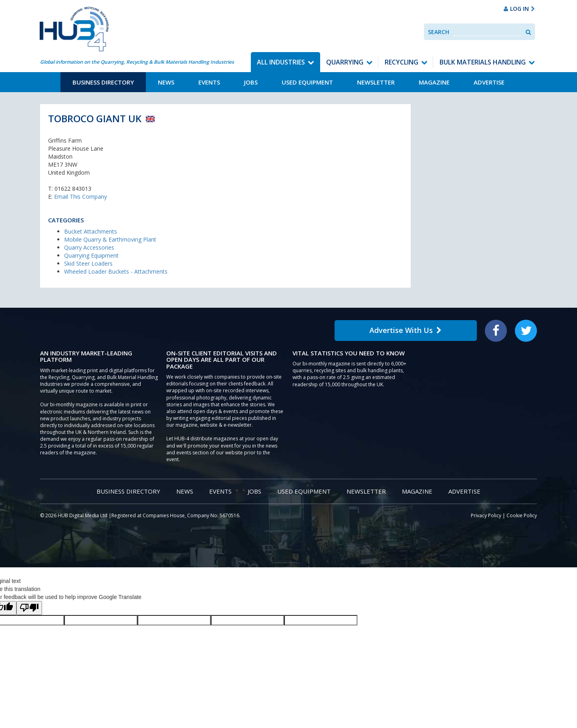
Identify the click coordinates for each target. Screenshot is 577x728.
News (166, 82)
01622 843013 (73, 189)
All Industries (281, 62)
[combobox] (487, 32)
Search (439, 32)
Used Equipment (307, 82)
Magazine (434, 82)
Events (209, 82)
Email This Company (81, 197)
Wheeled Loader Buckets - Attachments (116, 271)
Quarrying (345, 62)
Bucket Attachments (91, 231)
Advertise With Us (406, 330)
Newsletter (376, 82)
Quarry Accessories (89, 247)
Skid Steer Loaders (88, 263)
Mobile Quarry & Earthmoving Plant (110, 239)
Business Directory (103, 82)
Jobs (251, 82)
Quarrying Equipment (91, 255)
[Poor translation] (29, 608)
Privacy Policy (486, 515)
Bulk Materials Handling (483, 62)
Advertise (489, 82)
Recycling (401, 62)
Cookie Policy (522, 515)
